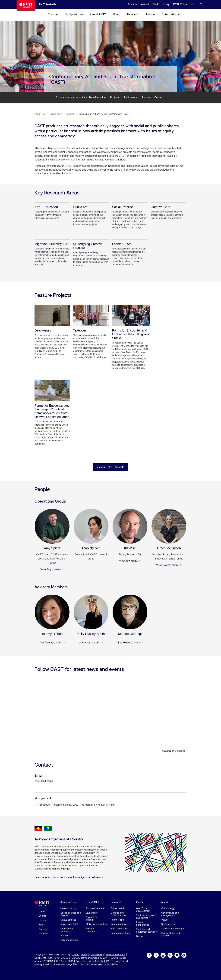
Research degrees (121, 924)
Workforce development (143, 910)
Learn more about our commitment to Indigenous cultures (69, 877)
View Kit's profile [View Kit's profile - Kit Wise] (130, 561)
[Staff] (155, 4)
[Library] (166, 4)
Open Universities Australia (90, 961)
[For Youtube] (177, 955)
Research (133, 14)
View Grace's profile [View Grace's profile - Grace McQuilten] (169, 565)
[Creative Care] (160, 207)
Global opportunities (96, 924)
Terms (76, 954)
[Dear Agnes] (52, 315)
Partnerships (117, 920)
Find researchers (120, 929)
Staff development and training (146, 917)
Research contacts (121, 933)
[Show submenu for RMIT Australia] (59, 4)
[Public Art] (80, 207)
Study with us (74, 14)
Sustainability (168, 924)
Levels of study (69, 908)
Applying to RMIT (69, 924)
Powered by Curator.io (174, 751)
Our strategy (168, 908)
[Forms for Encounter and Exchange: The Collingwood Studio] (131, 315)
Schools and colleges (173, 929)
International (171, 14)
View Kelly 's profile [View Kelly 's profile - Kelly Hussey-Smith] (91, 643)
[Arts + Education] (46, 207)
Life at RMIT (98, 14)
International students (67, 930)
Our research (118, 908)
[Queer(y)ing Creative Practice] (91, 246)
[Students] (132, 4)
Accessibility (97, 954)
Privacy (85, 954)
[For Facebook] (149, 955)
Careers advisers (69, 940)
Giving (139, 936)
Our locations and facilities (171, 934)
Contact (159, 97)
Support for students (92, 918)
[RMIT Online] (180, 4)
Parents (64, 935)
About (116, 14)
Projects (115, 97)
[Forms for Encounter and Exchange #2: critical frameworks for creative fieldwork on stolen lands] (52, 390)
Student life (92, 913)
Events (42, 916)
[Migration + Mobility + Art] (52, 244)
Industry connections (92, 930)
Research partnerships (143, 923)
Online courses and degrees (71, 914)
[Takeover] (91, 315)
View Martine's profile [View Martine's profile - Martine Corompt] (130, 643)
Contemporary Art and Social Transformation (81, 97)
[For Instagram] (163, 955)
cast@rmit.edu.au (44, 781)
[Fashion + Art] (121, 244)
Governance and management (170, 914)
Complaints (40, 958)
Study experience (95, 908)
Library (43, 920)
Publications (131, 97)
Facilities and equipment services (146, 930)
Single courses (68, 920)
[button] (201, 4)
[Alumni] (145, 4)
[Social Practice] (123, 207)
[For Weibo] (184, 955)
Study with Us (68, 902)
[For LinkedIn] (170, 955)
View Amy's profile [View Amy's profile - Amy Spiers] (52, 569)
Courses (53, 14)
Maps (42, 925)
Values (165, 920)
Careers (43, 929)
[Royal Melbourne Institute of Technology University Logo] (26, 5)
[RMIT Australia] (47, 4)
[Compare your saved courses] (195, 4)
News (42, 911)
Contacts (44, 933)
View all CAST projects (110, 467)
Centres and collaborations (118, 914)
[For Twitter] (156, 955)
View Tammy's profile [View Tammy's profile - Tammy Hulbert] (52, 643)
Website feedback (116, 954)
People (146, 97)
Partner (151, 14)
